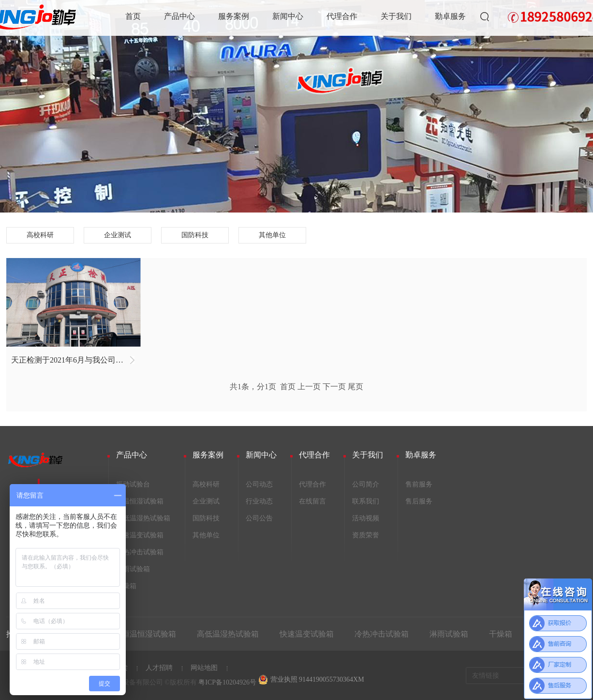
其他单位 (272, 235)
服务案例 (234, 16)
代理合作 (342, 16)
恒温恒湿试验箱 (140, 501)
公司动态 (259, 484)
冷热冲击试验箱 (140, 552)
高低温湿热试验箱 (143, 518)
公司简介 (366, 484)
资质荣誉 (366, 535)
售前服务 (419, 484)
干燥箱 (126, 586)
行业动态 (259, 501)
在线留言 (312, 501)
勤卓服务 (450, 16)
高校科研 (40, 235)
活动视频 (366, 518)
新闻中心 (288, 16)
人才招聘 (159, 668)
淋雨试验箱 (133, 569)
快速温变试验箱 (140, 535)
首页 (133, 16)
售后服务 (419, 501)
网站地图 (204, 668)
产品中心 (179, 16)
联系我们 (366, 501)
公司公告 (259, 518)
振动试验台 (133, 484)
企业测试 (118, 235)
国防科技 (195, 235)
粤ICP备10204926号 (227, 682)
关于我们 (396, 16)
